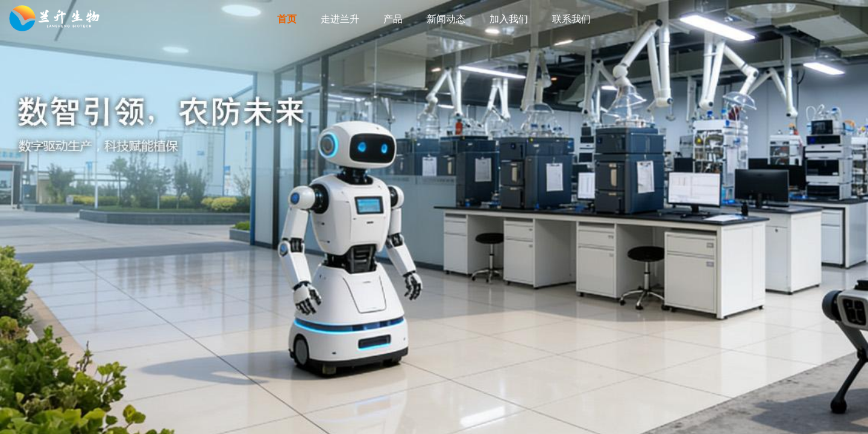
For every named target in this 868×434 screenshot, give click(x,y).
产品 (393, 19)
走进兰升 (340, 19)
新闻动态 (446, 19)
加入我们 (509, 19)
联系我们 (571, 19)
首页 (287, 19)
